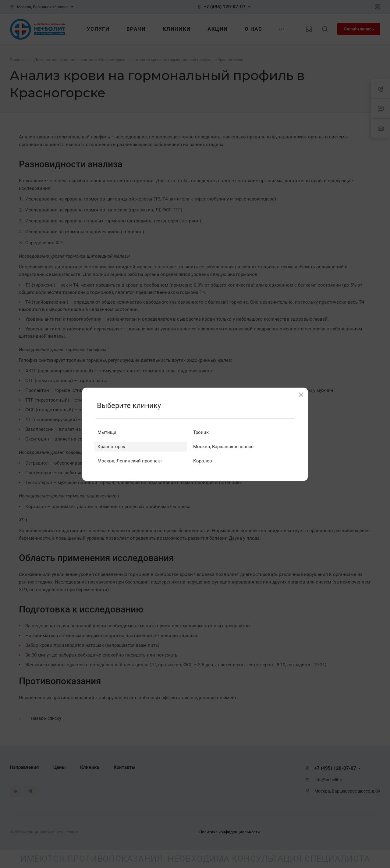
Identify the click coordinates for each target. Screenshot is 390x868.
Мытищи (107, 432)
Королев (203, 461)
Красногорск (111, 447)
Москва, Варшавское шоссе (223, 447)
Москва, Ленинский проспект (130, 461)
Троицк (201, 432)
